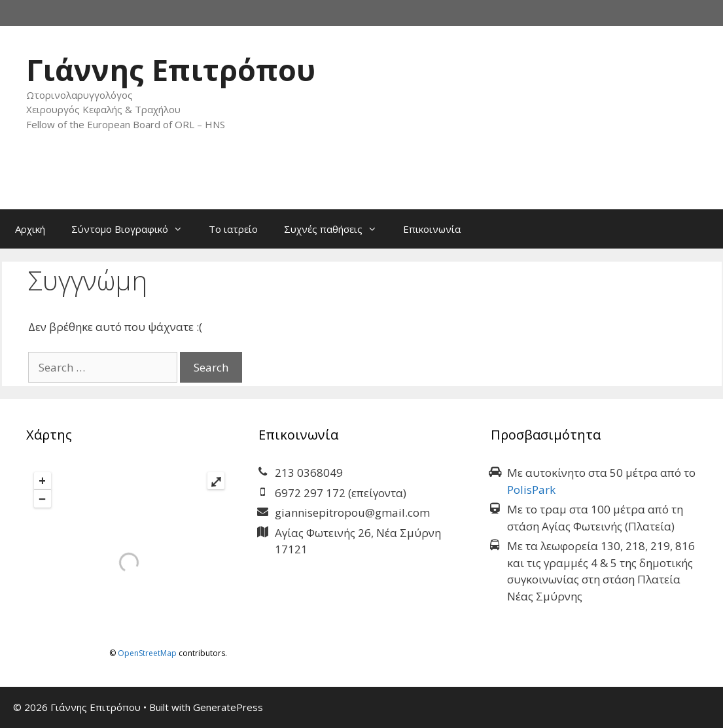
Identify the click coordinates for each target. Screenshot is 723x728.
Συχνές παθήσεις (337, 229)
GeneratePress (228, 707)
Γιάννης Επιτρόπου (171, 70)
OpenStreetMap (147, 653)
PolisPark (531, 490)
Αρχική (30, 229)
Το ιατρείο (233, 229)
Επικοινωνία (432, 229)
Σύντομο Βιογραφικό (133, 229)
